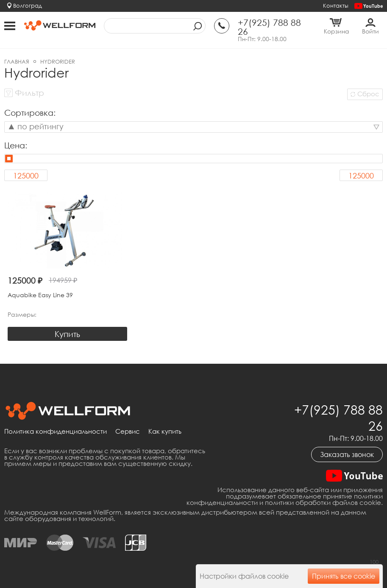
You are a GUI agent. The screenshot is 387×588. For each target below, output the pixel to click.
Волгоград (28, 6)
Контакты (336, 6)
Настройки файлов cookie (244, 576)
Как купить (165, 432)
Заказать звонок (347, 454)
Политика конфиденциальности (56, 432)
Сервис (128, 432)
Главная (17, 61)
